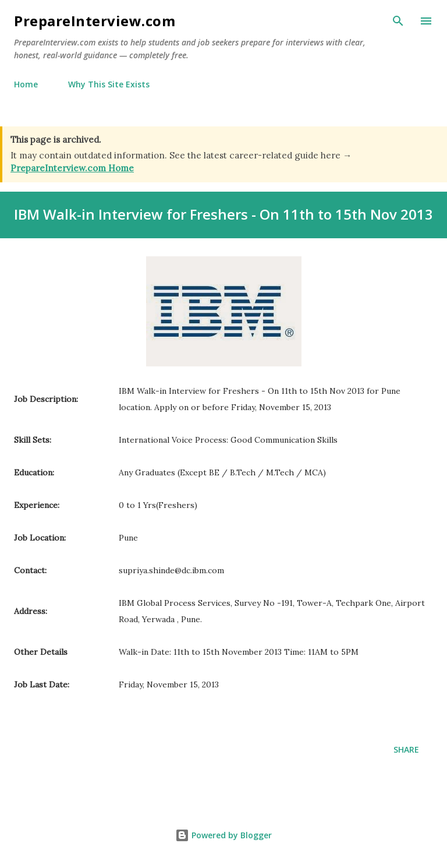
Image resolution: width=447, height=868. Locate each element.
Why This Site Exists (109, 84)
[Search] (398, 21)
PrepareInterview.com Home (72, 168)
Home (26, 84)
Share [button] (406, 749)
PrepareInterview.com (95, 21)
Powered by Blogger (223, 835)
